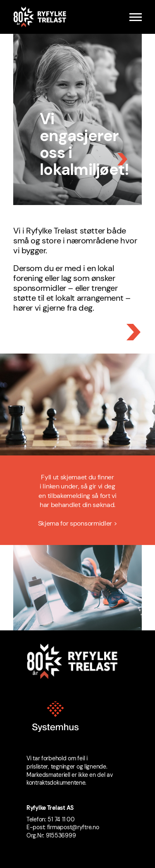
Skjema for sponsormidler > (78, 525)
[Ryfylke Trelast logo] (40, 17)
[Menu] (136, 17)
